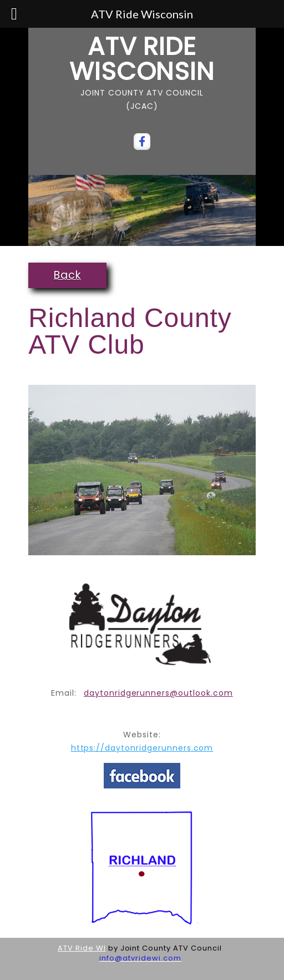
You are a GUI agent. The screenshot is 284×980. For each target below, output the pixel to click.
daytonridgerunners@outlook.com (158, 693)
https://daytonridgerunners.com (142, 748)
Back (67, 275)
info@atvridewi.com (140, 958)
